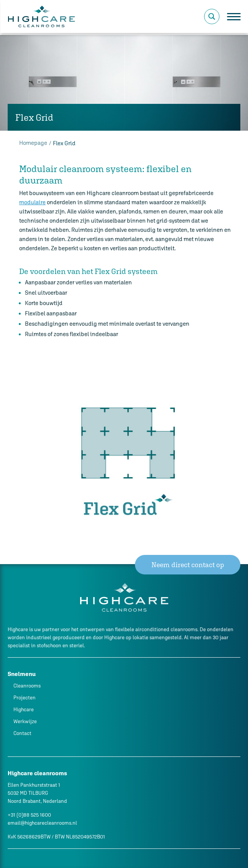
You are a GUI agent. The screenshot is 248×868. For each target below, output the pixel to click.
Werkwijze (25, 721)
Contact (22, 733)
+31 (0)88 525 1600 (29, 815)
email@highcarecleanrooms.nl (42, 823)
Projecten (25, 698)
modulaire (32, 202)
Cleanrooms (27, 686)
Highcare (24, 710)
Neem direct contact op (188, 565)
